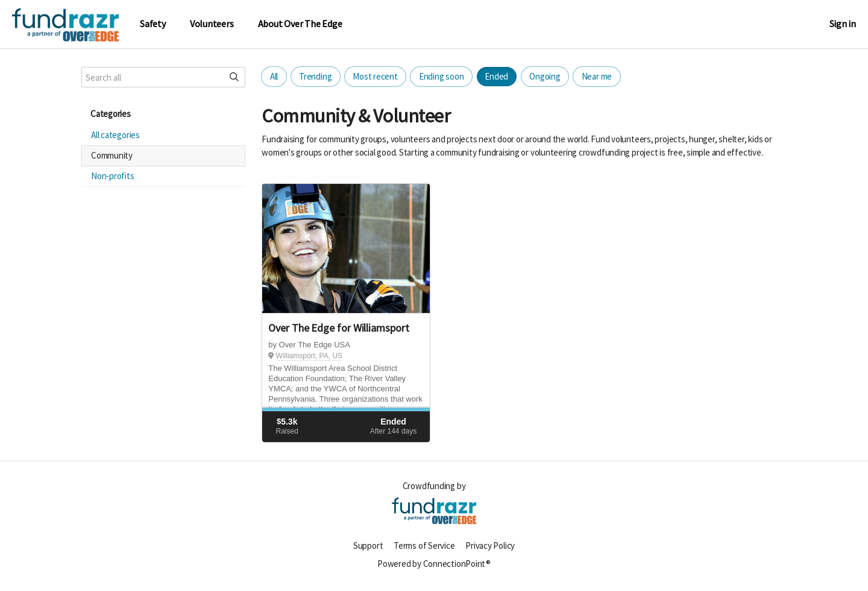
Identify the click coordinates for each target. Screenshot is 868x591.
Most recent (375, 76)
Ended (496, 76)
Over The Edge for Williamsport (338, 328)
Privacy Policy (490, 545)
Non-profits (113, 176)
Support (368, 545)
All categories (115, 135)
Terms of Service (424, 545)
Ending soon (442, 76)
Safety (153, 24)
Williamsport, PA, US (309, 356)
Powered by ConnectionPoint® (434, 564)
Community (112, 155)
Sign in (843, 24)
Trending (315, 76)
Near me (597, 76)
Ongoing (545, 76)
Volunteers (212, 24)
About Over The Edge (300, 24)
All (274, 76)
